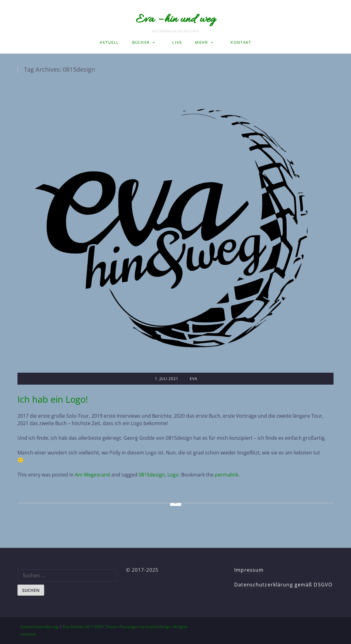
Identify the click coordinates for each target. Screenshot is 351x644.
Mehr (201, 42)
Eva (194, 379)
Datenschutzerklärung (39, 627)
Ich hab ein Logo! (53, 399)
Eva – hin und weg (176, 20)
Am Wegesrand (92, 475)
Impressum (249, 570)
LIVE (177, 42)
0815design (152, 475)
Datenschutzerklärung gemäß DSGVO (283, 585)
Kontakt (241, 42)
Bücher (141, 42)
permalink (227, 475)
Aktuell (109, 42)
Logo (173, 475)
